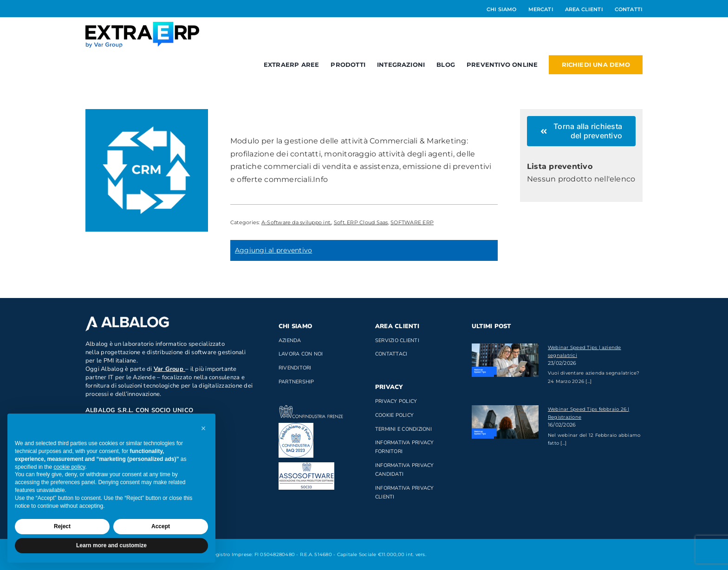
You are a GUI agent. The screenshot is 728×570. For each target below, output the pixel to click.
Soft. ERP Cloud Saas (361, 222)
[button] (203, 428)
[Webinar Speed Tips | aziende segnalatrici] (505, 360)
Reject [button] (62, 526)
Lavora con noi (301, 354)
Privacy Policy (396, 401)
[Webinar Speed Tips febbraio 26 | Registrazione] (505, 422)
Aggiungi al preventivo (273, 250)
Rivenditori (295, 368)
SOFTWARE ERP (412, 222)
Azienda (290, 340)
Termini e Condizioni (403, 429)
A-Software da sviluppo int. (296, 222)
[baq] (296, 426)
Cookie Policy (394, 415)
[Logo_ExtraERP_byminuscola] (142, 25)
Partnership (296, 382)
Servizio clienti (397, 340)
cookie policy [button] (69, 467)
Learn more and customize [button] (111, 545)
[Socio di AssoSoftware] (306, 466)
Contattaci (391, 354)
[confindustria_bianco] (311, 409)
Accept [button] (161, 526)
